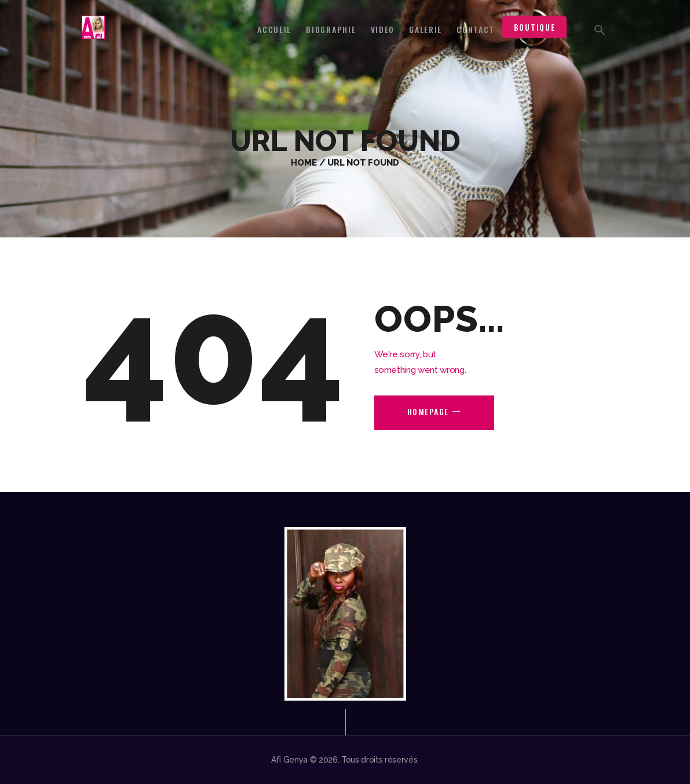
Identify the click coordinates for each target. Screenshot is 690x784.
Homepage (428, 411)
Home (304, 162)
